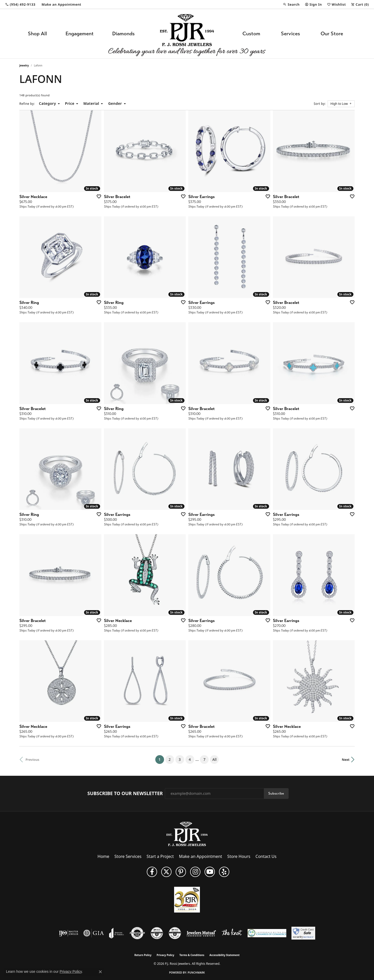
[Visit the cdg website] (157, 933)
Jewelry (24, 65)
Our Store (332, 34)
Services (290, 34)
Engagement (80, 34)
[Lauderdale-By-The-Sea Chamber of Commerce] (267, 933)
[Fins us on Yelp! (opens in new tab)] (224, 872)
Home (103, 856)
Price (70, 103)
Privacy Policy (165, 955)
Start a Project (160, 856)
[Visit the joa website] (117, 933)
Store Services (128, 856)
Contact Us (266, 856)
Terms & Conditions (192, 955)
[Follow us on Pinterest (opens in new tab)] (181, 872)
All (214, 759)
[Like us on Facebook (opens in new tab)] (152, 872)
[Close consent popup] (100, 972)
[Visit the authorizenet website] (137, 933)
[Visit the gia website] (94, 933)
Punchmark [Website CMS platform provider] (196, 973)
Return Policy (143, 955)
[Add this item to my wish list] (97, 196)
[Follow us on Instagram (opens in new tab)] (195, 872)
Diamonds (123, 34)
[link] (20, 4)
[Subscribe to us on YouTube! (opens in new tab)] (210, 872)
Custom (251, 34)
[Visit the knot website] (232, 933)
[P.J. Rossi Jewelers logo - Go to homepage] (187, 34)
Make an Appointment (201, 856)
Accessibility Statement (225, 955)
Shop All (37, 34)
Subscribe (276, 793)
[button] (291, 4)
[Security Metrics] (303, 933)
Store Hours (239, 856)
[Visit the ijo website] (68, 933)
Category (47, 103)
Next (346, 760)
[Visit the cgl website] (175, 933)
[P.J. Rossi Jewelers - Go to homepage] (187, 833)
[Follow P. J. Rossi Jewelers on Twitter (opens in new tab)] (166, 872)
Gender (115, 103)
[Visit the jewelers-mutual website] (201, 933)
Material (91, 103)
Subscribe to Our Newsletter (125, 794)
